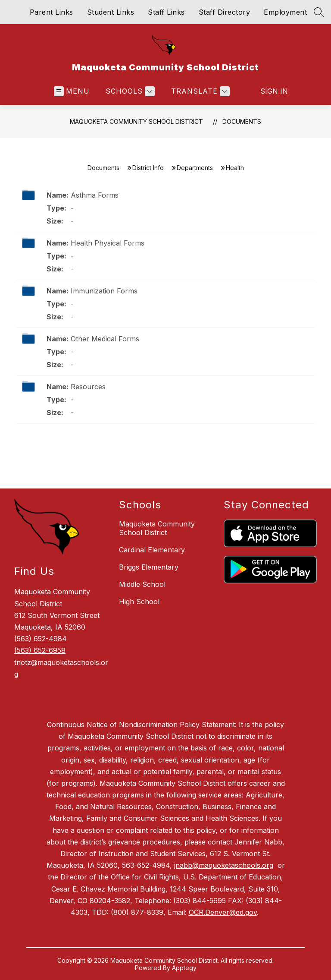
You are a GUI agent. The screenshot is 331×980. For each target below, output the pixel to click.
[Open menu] (72, 91)
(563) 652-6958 (40, 650)
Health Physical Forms (108, 243)
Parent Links (52, 12)
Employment (285, 12)
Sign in (269, 91)
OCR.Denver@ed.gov (223, 912)
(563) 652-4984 (41, 639)
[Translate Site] (199, 91)
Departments (195, 168)
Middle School (142, 584)
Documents (242, 121)
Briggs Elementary (149, 567)
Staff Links (166, 12)
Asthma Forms (95, 195)
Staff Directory (225, 12)
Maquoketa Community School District (136, 121)
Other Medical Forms (105, 339)
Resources (88, 387)
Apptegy (184, 968)
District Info (148, 168)
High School (139, 602)
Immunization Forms (104, 291)
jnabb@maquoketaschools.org (224, 865)
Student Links (111, 12)
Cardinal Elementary (152, 550)
